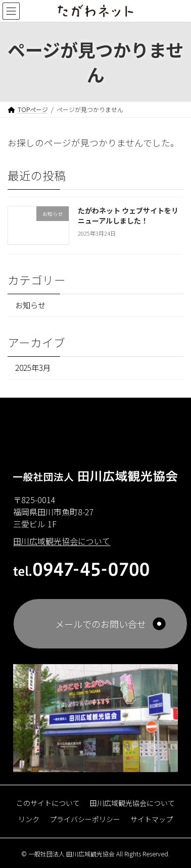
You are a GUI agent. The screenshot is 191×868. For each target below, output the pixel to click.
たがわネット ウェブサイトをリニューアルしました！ (128, 216)
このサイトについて (48, 802)
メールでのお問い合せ (101, 624)
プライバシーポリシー (85, 819)
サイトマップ (152, 819)
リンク (29, 819)
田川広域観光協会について (132, 802)
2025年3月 (33, 368)
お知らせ (30, 305)
